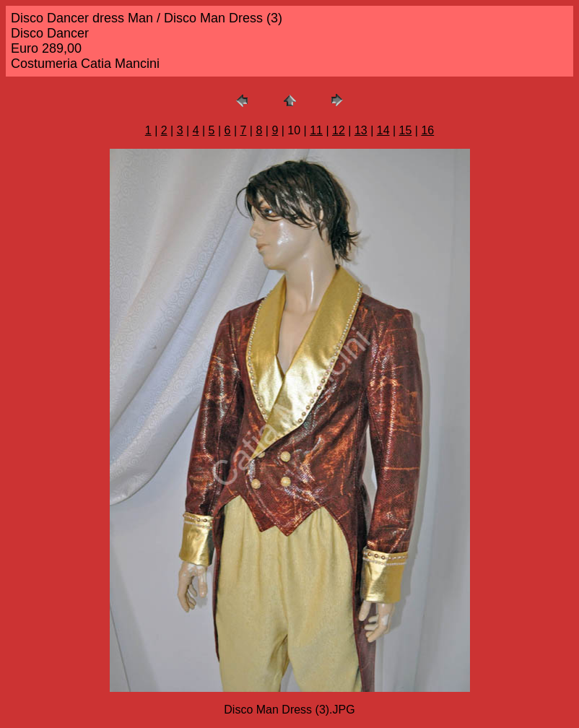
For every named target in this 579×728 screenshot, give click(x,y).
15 (406, 130)
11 (316, 130)
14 (383, 130)
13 (361, 130)
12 (339, 130)
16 (427, 130)
